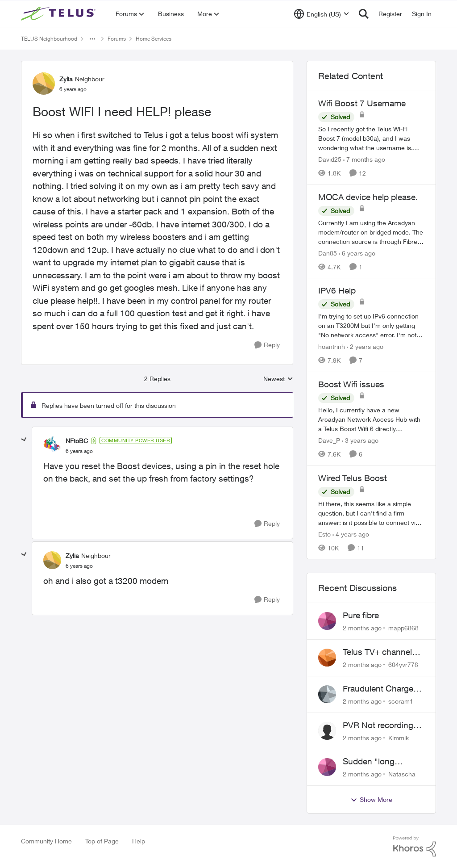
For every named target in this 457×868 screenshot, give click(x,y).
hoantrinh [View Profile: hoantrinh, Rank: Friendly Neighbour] (332, 346)
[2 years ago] (365, 346)
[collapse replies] (24, 440)
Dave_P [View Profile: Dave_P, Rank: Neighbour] (329, 440)
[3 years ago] (360, 440)
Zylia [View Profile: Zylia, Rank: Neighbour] (66, 79)
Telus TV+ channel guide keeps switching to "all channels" (377, 652)
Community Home (46, 841)
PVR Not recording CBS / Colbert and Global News (378, 725)
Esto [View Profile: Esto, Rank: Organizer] (324, 534)
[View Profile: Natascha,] (327, 767)
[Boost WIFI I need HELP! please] (79, 451)
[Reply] (267, 345)
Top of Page (102, 841)
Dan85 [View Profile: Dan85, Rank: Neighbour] (328, 253)
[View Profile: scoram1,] (327, 694)
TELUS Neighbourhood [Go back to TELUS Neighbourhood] (49, 39)
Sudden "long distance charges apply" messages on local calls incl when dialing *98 (381, 762)
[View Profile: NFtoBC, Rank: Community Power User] (52, 445)
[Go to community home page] (59, 14)
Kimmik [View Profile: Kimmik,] (399, 737)
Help (139, 841)
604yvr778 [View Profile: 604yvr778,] (403, 665)
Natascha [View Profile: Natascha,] (402, 774)
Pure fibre (361, 615)
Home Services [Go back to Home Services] (154, 39)
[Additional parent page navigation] (92, 39)
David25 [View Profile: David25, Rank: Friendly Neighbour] (330, 159)
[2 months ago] (362, 628)
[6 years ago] (357, 253)
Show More (371, 800)
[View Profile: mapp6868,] (327, 621)
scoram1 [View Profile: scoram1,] (401, 701)
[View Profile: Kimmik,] (327, 731)
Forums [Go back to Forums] (117, 39)
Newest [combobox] (278, 379)
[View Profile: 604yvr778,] (327, 658)
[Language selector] (322, 14)
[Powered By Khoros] (415, 847)
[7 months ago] (364, 159)
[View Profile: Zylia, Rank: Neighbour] (44, 84)
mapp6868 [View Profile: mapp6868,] (403, 628)
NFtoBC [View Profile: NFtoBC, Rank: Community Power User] (77, 441)
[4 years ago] (351, 534)
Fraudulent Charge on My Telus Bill (378, 689)
